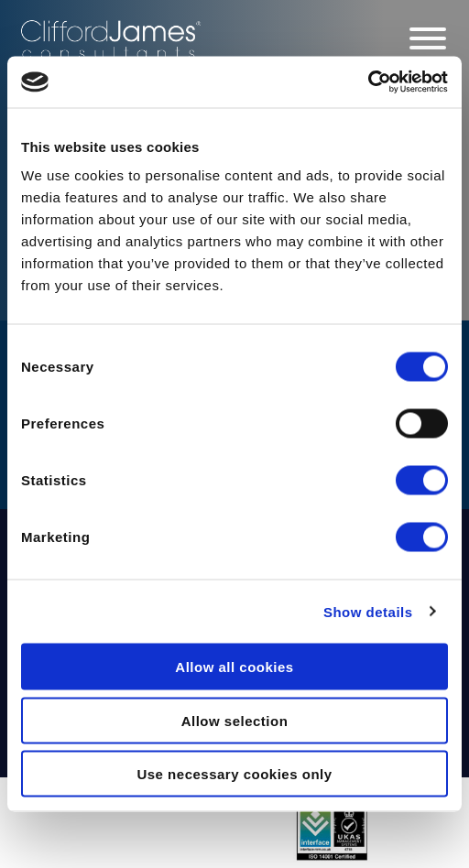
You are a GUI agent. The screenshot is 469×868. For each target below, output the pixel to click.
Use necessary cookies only (234, 774)
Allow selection (235, 720)
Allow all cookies (234, 667)
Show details (368, 611)
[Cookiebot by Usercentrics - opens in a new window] (368, 82)
